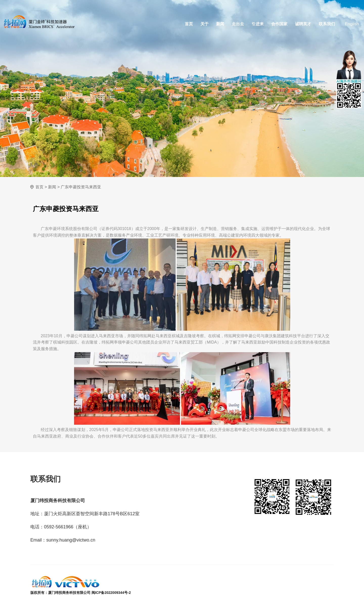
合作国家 (279, 24)
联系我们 (327, 24)
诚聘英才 (303, 24)
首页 (189, 24)
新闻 (220, 24)
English (352, 24)
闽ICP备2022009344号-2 (111, 593)
